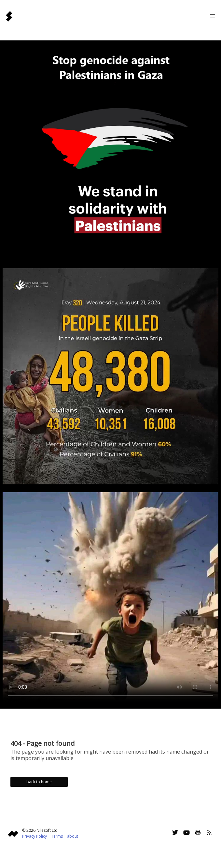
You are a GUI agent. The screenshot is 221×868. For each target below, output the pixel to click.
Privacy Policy (35, 836)
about (73, 836)
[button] (213, 16)
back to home (39, 782)
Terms (57, 836)
